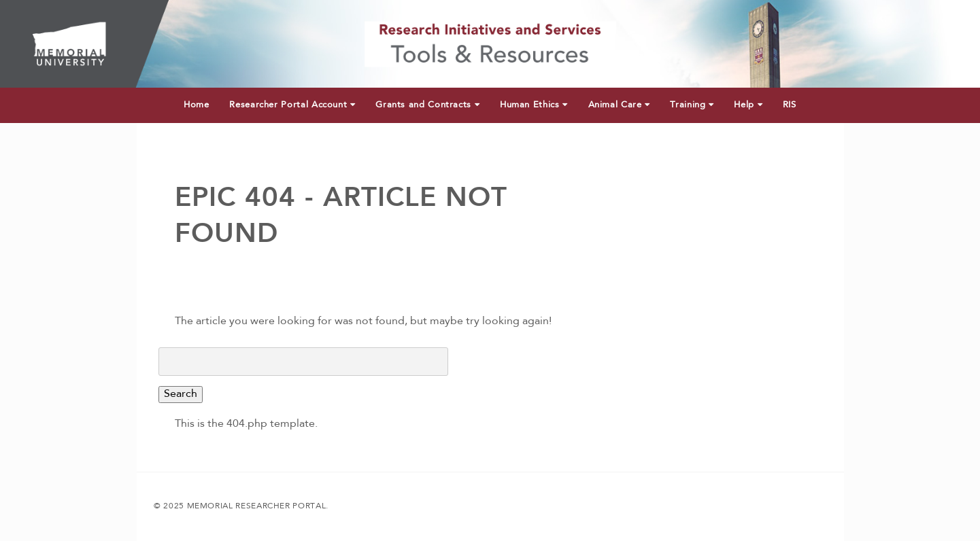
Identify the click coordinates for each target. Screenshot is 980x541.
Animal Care (619, 105)
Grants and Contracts (427, 105)
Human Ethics (534, 105)
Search (181, 394)
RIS (790, 105)
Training (692, 105)
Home (197, 105)
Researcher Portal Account (292, 105)
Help (748, 105)
